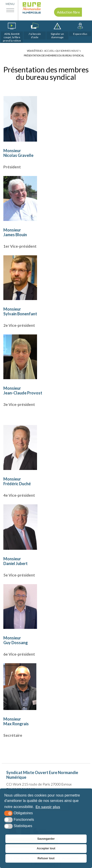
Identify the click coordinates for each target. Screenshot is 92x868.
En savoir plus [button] (48, 807)
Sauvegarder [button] (46, 839)
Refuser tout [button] (46, 858)
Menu (10, 4)
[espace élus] (80, 29)
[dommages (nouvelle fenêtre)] (57, 31)
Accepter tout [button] (46, 848)
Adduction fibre (68, 12)
